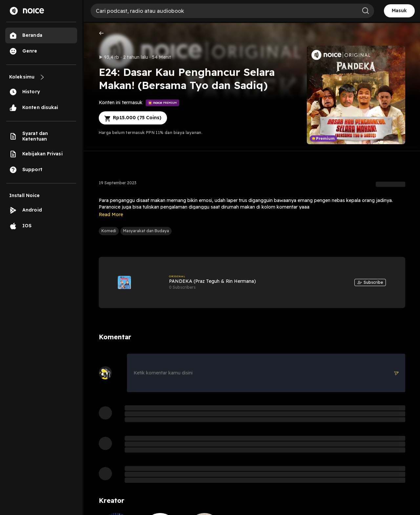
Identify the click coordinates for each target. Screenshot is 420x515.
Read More (111, 214)
